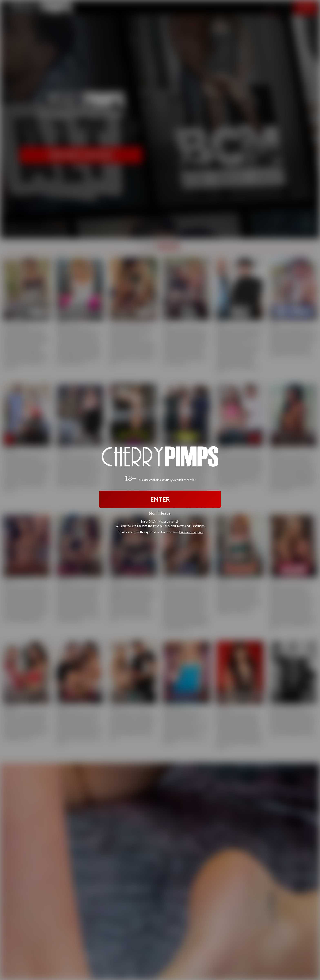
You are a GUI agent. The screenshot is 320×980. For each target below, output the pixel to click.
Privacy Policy (162, 525)
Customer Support (191, 532)
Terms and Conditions (190, 525)
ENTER (160, 499)
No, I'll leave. (160, 513)
